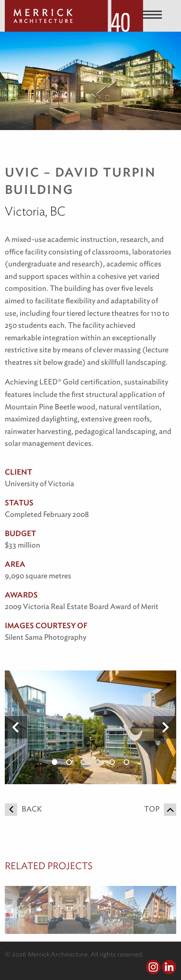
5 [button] (112, 762)
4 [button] (98, 762)
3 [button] (83, 762)
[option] (90, 727)
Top (160, 809)
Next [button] (165, 728)
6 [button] (126, 762)
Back (23, 809)
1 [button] (55, 762)
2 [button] (69, 762)
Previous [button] (16, 728)
